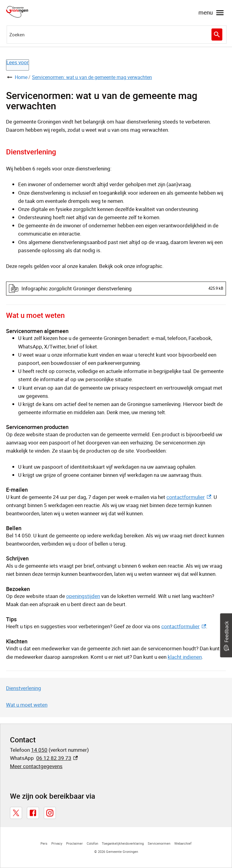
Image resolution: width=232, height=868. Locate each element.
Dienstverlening (24, 688)
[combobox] (117, 35)
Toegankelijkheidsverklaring (123, 843)
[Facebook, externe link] (33, 813)
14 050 (39, 750)
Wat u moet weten (27, 705)
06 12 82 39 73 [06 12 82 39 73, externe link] (57, 758)
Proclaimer (74, 843)
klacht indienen (185, 657)
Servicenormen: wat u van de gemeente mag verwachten (92, 77)
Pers (44, 843)
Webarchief (183, 843)
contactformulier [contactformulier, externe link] (189, 497)
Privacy (57, 843)
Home (21, 77)
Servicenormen (159, 843)
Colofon (92, 843)
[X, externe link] (16, 813)
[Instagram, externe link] (50, 813)
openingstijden (83, 596)
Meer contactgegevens (36, 766)
